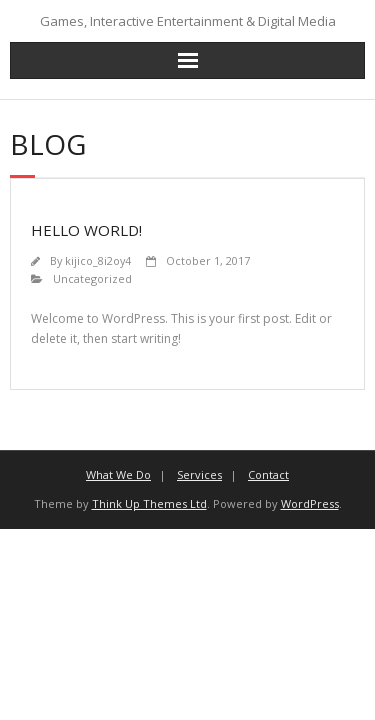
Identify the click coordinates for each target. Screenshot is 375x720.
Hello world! (86, 230)
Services (199, 474)
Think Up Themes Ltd (149, 503)
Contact (268, 474)
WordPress (310, 503)
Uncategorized (92, 278)
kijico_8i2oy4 (98, 260)
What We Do (118, 474)
